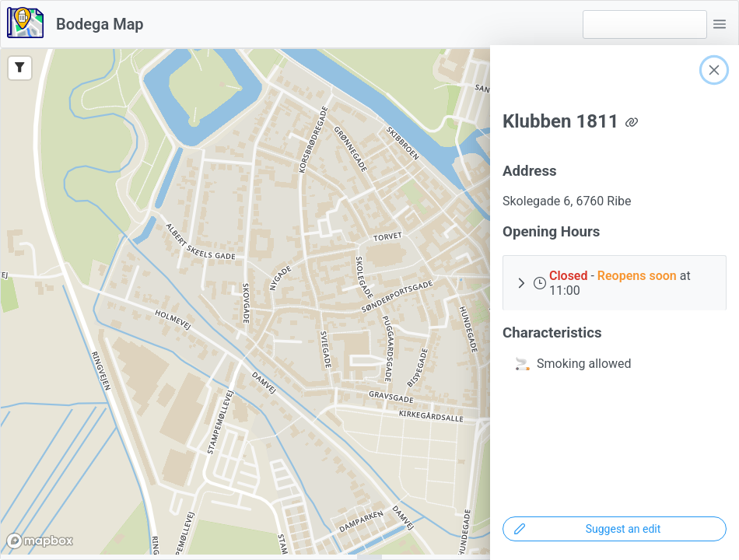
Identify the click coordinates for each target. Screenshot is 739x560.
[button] (720, 24)
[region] (369, 302)
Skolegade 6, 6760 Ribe (567, 201)
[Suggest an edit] (615, 529)
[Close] (714, 70)
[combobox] (645, 24)
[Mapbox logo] (40, 541)
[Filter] (20, 68)
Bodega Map (100, 24)
